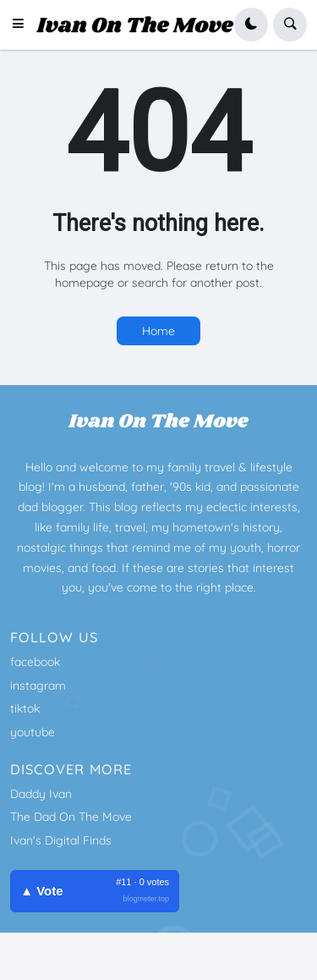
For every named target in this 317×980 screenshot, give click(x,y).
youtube (33, 732)
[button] (23, 25)
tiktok (25, 708)
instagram (38, 685)
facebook (35, 662)
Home (158, 331)
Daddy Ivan (41, 794)
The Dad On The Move (71, 817)
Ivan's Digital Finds (61, 840)
